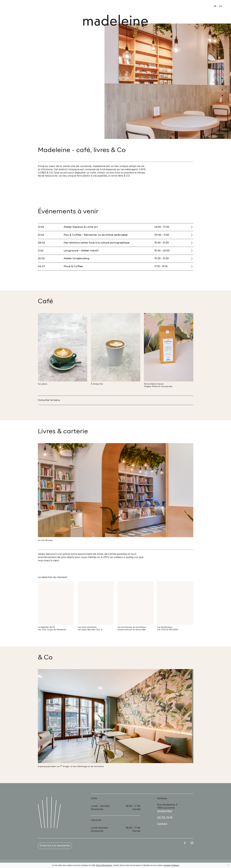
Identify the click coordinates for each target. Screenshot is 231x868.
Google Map (165, 811)
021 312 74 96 (165, 817)
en (220, 6)
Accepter (167, 865)
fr (215, 6)
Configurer (175, 865)
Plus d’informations (104, 865)
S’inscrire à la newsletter (55, 846)
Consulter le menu (49, 400)
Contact (162, 824)
